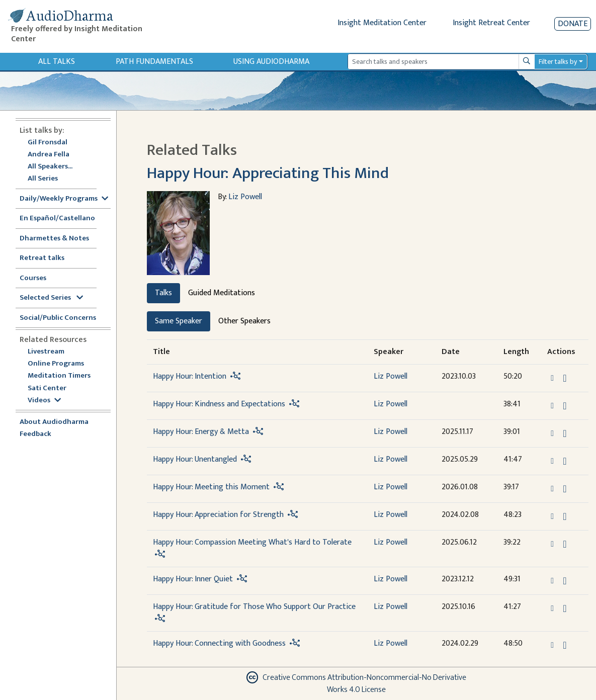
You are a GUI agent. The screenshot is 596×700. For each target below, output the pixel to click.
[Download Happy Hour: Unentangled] (565, 461)
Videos (44, 401)
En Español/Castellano (57, 218)
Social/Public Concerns (58, 318)
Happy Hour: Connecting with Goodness (219, 643)
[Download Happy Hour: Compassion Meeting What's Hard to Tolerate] (565, 544)
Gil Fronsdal (48, 143)
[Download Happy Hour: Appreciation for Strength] (565, 516)
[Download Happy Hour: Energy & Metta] (565, 433)
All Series (43, 179)
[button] (553, 378)
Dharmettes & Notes (54, 239)
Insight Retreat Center (491, 23)
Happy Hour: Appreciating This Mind (268, 173)
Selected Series (51, 298)
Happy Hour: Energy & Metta (201, 432)
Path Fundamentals (154, 62)
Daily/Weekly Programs (64, 199)
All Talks (57, 62)
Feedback (35, 434)
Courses (33, 278)
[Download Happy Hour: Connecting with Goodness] (565, 645)
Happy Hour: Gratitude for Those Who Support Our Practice (254, 607)
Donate (573, 24)
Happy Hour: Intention (190, 376)
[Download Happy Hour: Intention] (565, 378)
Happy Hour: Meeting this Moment (211, 487)
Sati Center (47, 388)
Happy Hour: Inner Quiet (193, 579)
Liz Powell (245, 197)
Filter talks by (558, 62)
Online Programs (56, 364)
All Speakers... (50, 167)
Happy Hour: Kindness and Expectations (219, 404)
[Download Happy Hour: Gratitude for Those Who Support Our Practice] (565, 608)
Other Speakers (244, 321)
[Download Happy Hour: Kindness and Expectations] (565, 406)
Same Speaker (179, 321)
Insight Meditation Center (382, 23)
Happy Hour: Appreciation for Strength (218, 515)
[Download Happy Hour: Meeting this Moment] (565, 489)
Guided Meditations (222, 293)
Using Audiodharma (271, 62)
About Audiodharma (54, 422)
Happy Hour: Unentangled (195, 459)
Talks (163, 293)
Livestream (46, 352)
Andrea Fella (49, 155)
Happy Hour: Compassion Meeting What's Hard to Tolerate (252, 542)
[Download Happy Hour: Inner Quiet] (565, 581)
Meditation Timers (59, 376)
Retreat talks (42, 258)
